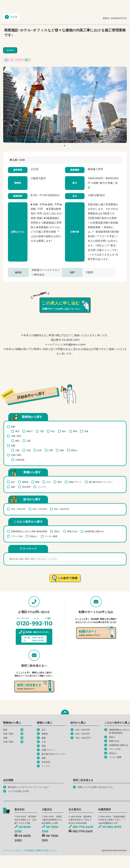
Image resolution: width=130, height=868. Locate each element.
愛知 (17, 441)
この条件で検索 (68, 578)
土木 (48, 482)
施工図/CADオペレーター (101, 482)
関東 (13, 427)
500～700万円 (40, 509)
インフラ (41, 487)
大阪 (17, 450)
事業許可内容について (47, 850)
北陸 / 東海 (16, 436)
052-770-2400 (81, 827)
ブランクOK (17, 536)
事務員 (25, 482)
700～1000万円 (62, 509)
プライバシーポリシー (14, 850)
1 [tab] (65, 146)
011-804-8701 (110, 827)
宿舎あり (34, 536)
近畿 (13, 445)
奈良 (40, 450)
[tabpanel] (65, 105)
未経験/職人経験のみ (94, 531)
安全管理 (26, 487)
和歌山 (74, 450)
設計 (13, 482)
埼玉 (53, 431)
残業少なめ (72, 531)
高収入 (57, 531)
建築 (37, 482)
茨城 (86, 431)
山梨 (28, 441)
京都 (28, 450)
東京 (17, 431)
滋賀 (62, 450)
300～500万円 (18, 509)
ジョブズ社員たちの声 (18, 791)
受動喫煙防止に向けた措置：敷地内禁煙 (29, 531)
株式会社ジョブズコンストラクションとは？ (28, 787)
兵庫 (51, 450)
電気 (60, 482)
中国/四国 (20, 460)
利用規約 (30, 850)
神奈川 (29, 431)
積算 (13, 487)
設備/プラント (75, 482)
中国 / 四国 (16, 455)
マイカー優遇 (51, 536)
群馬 (75, 431)
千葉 (42, 431)
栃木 (64, 431)
